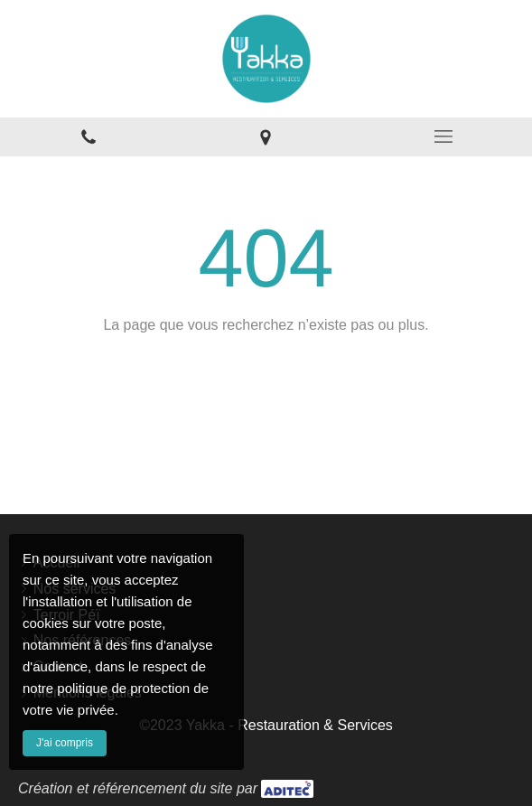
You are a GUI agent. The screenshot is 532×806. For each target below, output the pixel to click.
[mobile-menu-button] (443, 136)
